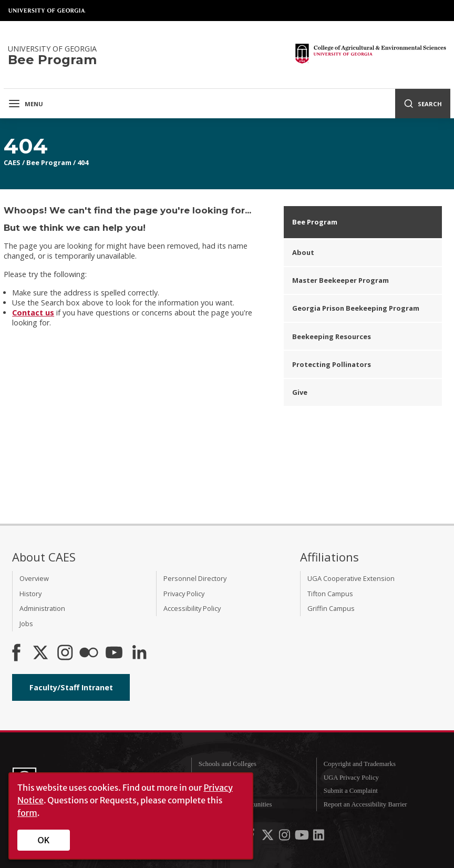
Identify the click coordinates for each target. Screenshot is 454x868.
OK (44, 840)
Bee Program (49, 162)
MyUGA (211, 791)
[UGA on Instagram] (285, 837)
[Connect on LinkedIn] (139, 653)
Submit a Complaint (351, 791)
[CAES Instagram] (65, 653)
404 (83, 162)
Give (300, 392)
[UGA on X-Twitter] (269, 837)
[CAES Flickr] (89, 653)
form (27, 813)
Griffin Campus (331, 608)
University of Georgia (47, 11)
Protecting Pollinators (332, 364)
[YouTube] (114, 653)
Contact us (33, 313)
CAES (12, 162)
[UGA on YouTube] (303, 837)
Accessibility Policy (192, 608)
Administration (42, 608)
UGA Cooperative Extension (351, 578)
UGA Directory (219, 778)
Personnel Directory (195, 578)
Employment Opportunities (235, 804)
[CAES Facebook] (16, 653)
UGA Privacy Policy (351, 778)
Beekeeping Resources (332, 336)
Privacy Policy (184, 594)
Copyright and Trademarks (360, 764)
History (30, 594)
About (303, 252)
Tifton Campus (330, 594)
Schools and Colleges (228, 764)
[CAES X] (42, 653)
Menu (25, 104)
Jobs (26, 624)
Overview (34, 578)
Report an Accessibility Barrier (365, 804)
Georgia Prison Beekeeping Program (356, 308)
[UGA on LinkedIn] (319, 837)
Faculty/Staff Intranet (71, 687)
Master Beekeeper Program (340, 280)
